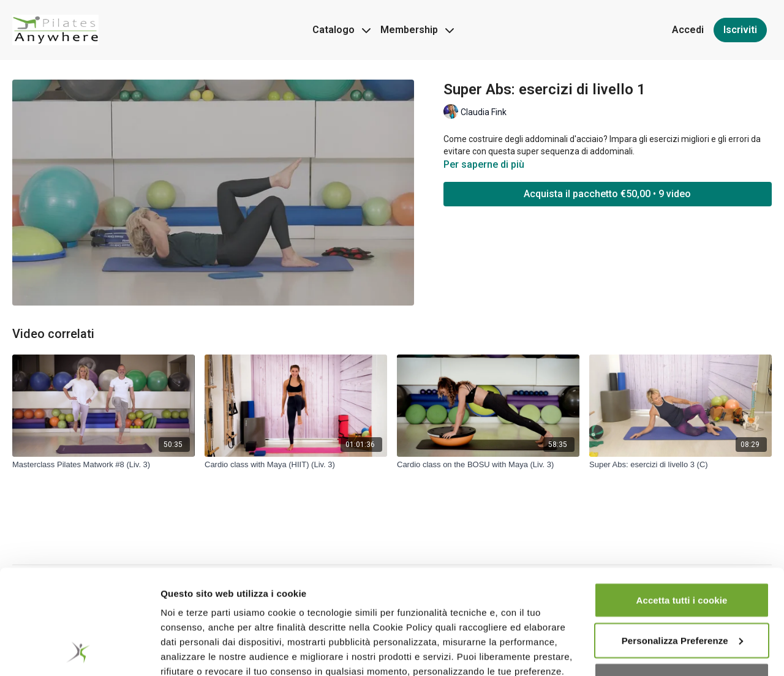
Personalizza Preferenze (682, 545)
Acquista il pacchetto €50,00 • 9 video (607, 194)
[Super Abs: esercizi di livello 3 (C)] (680, 465)
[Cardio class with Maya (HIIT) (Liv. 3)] (296, 465)
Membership (417, 30)
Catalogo (341, 30)
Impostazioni (189, 652)
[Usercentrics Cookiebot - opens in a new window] (79, 652)
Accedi (688, 30)
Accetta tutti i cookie (682, 504)
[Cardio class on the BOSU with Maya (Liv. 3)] (488, 465)
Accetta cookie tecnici (682, 584)
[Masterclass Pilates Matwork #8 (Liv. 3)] (104, 465)
